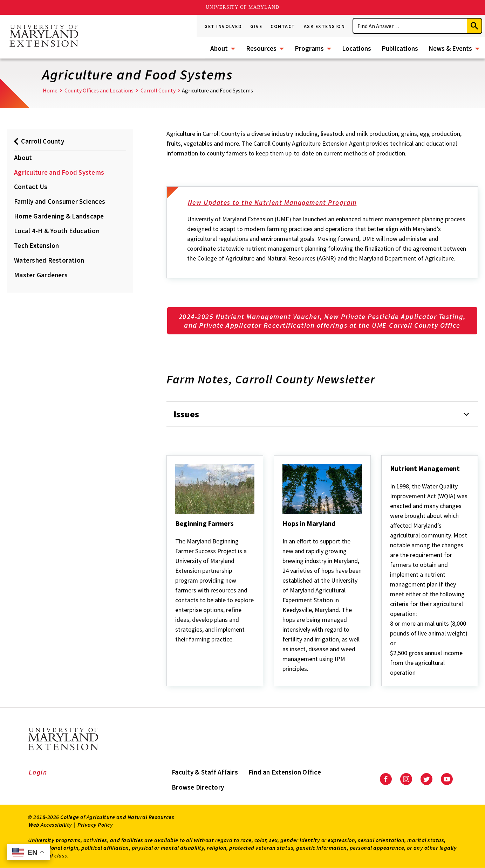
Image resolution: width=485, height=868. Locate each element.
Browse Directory (198, 787)
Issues (186, 414)
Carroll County (158, 90)
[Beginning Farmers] (176, 533)
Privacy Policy (95, 825)
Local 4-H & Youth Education (57, 231)
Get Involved (223, 26)
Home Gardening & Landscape (59, 216)
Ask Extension (325, 26)
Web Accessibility (50, 825)
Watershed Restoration (49, 260)
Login (38, 772)
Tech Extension (37, 245)
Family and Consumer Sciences (60, 201)
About (219, 48)
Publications (400, 48)
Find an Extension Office (285, 772)
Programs (309, 48)
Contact (283, 26)
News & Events (450, 48)
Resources (261, 48)
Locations (357, 48)
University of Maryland (243, 7)
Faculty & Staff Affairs (205, 772)
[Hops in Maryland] (283, 533)
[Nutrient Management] (391, 478)
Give (256, 26)
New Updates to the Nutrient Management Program (277, 203)
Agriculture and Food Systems (59, 172)
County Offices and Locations (99, 90)
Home (50, 90)
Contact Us (31, 187)
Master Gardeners (41, 275)
